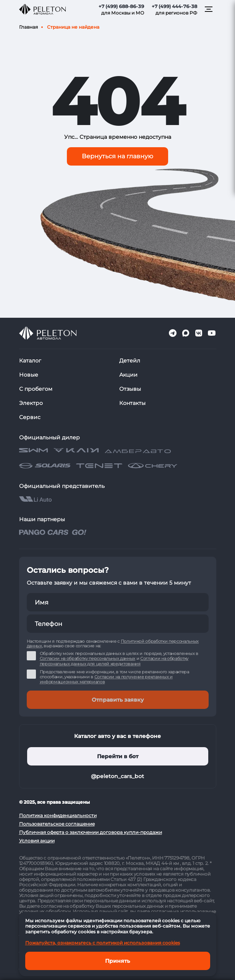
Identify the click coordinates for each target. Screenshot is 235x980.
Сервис (30, 417)
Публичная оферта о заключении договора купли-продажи (91, 832)
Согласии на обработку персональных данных (88, 658)
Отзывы (130, 389)
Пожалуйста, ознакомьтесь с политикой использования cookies (103, 943)
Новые (29, 375)
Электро (31, 403)
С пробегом (36, 389)
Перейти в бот (118, 756)
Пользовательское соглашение (57, 824)
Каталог (30, 361)
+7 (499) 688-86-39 (121, 6)
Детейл (130, 361)
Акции (128, 375)
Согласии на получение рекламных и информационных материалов (106, 679)
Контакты (132, 403)
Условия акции (37, 841)
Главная (28, 27)
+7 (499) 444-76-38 (174, 6)
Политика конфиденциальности (58, 815)
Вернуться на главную (118, 156)
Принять (118, 961)
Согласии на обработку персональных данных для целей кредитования (114, 661)
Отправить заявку (118, 700)
